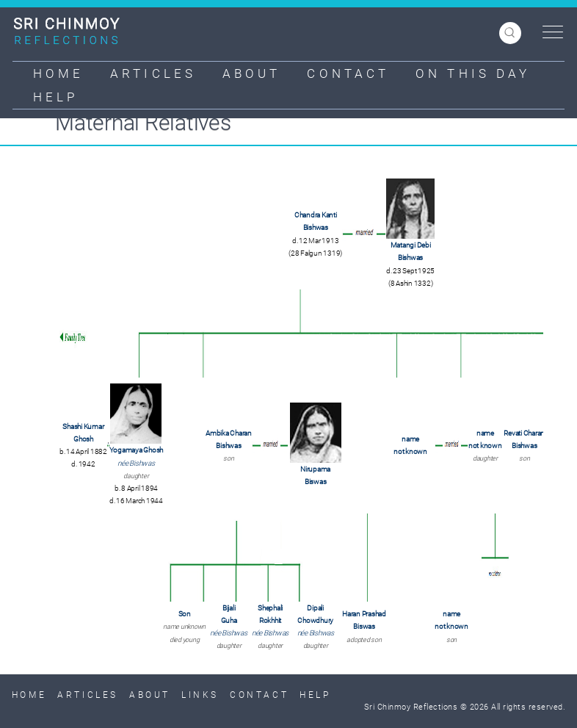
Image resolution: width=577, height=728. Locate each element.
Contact (348, 73)
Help (55, 97)
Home (58, 73)
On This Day (473, 73)
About (252, 73)
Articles (153, 73)
